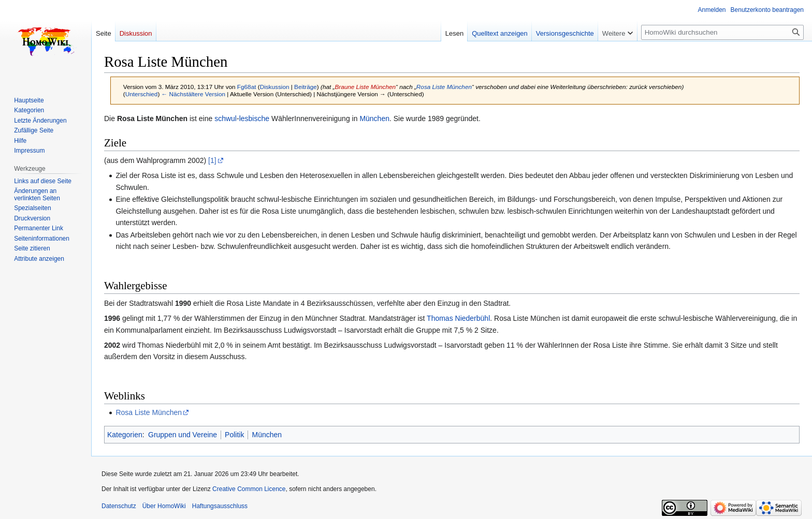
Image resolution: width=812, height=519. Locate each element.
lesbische (254, 118)
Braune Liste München (365, 87)
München (374, 118)
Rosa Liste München (444, 87)
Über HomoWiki (164, 506)
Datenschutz (119, 506)
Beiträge (306, 87)
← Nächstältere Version (193, 94)
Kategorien (125, 435)
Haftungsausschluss (220, 506)
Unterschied (142, 94)
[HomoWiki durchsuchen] (722, 32)
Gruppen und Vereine (183, 435)
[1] (212, 160)
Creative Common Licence (249, 489)
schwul (226, 118)
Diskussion (275, 87)
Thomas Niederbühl (458, 318)
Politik (234, 435)
